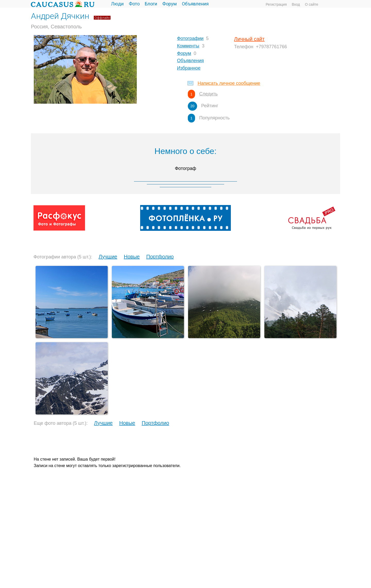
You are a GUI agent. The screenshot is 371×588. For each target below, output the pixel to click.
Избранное (189, 68)
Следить (208, 94)
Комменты (188, 46)
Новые (132, 257)
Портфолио (160, 257)
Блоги (151, 4)
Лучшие (108, 257)
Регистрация (276, 4)
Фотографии (190, 38)
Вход (296, 4)
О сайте (312, 4)
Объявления (195, 4)
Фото (134, 4)
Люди (117, 4)
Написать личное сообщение (229, 83)
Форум (170, 4)
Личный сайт (249, 39)
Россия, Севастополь (56, 27)
